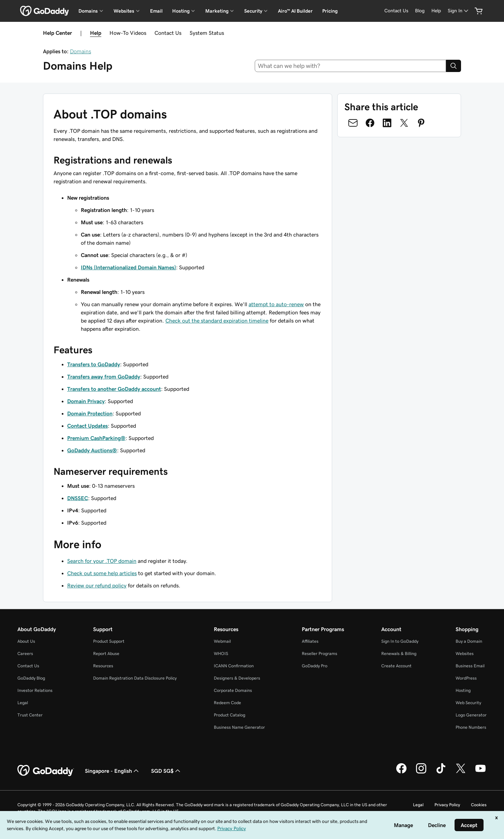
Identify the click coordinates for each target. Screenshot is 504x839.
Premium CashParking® (96, 438)
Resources (103, 666)
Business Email (470, 666)
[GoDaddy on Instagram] (421, 772)
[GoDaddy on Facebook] (401, 772)
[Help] (436, 11)
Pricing (330, 11)
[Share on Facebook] (370, 123)
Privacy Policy (447, 805)
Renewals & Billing (399, 653)
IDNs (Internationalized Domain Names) (128, 267)
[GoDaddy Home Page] (46, 771)
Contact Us (168, 33)
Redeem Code (227, 703)
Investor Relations (35, 690)
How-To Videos (128, 33)
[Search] (454, 66)
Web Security (468, 703)
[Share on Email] (353, 123)
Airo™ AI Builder (295, 11)
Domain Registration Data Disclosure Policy (135, 678)
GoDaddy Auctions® (92, 450)
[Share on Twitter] (404, 123)
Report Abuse (106, 653)
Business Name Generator (239, 727)
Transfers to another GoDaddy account (114, 389)
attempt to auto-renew (276, 304)
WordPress (466, 678)
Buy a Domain (469, 641)
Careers (25, 653)
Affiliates (310, 641)
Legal (23, 703)
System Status (207, 33)
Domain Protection (90, 413)
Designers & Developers (237, 678)
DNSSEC (78, 498)
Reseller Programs (320, 653)
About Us (26, 641)
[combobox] (351, 66)
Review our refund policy (97, 585)
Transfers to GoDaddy (94, 364)
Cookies (479, 805)
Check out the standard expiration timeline (217, 321)
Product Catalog (229, 715)
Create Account (396, 666)
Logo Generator (471, 715)
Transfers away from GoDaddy (104, 376)
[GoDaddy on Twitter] (461, 772)
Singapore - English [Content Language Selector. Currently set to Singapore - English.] (113, 771)
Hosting (463, 690)
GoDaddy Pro (315, 666)
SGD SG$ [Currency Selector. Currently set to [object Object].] (166, 771)
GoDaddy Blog (31, 678)
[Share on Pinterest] (421, 123)
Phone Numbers (471, 727)
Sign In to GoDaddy (400, 641)
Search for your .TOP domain (102, 561)
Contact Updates (87, 426)
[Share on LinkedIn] (387, 123)
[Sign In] (459, 11)
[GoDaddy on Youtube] (480, 772)
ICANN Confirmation (234, 666)
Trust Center (30, 715)
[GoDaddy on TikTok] (441, 772)
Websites (465, 653)
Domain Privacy (86, 401)
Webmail (222, 641)
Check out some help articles (102, 573)
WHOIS (221, 653)
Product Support (109, 641)
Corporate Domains (233, 690)
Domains (80, 51)
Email (156, 11)
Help (96, 33)
